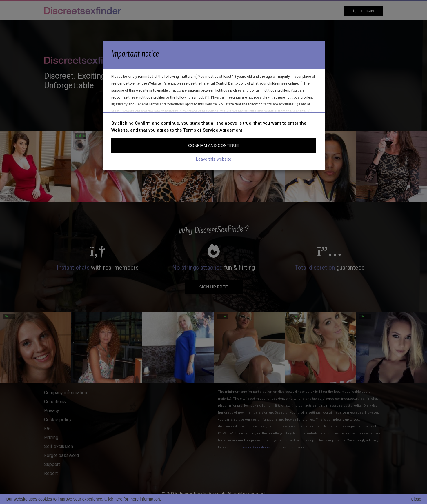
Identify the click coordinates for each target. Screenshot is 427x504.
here (118, 499)
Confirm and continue (213, 145)
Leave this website (214, 159)
